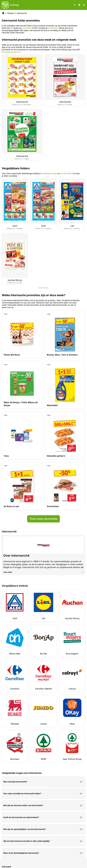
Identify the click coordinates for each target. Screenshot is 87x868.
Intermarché (22, 13)
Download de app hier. (12, 52)
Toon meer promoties (43, 519)
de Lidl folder (66, 173)
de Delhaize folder (49, 173)
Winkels (11, 13)
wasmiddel (27, 28)
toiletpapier (53, 28)
